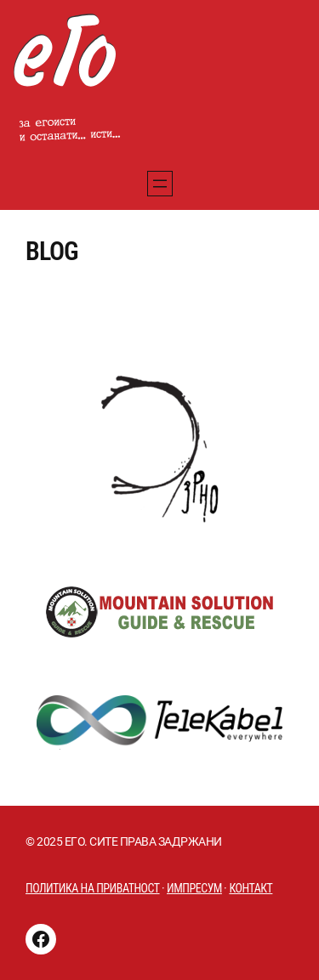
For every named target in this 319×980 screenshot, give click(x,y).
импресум (194, 888)
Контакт (251, 888)
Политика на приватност (93, 888)
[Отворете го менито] (160, 184)
